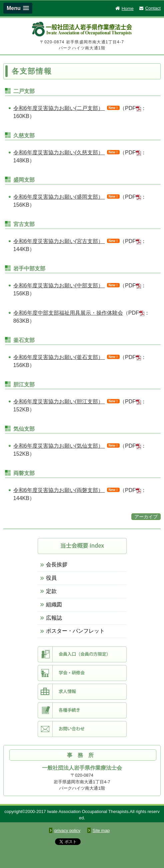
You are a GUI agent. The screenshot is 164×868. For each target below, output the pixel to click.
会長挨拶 (57, 564)
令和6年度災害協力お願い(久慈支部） (59, 152)
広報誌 (54, 618)
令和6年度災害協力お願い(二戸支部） (59, 108)
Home (124, 8)
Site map (101, 830)
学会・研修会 (82, 673)
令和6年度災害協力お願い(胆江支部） (59, 401)
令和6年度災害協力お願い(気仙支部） (59, 446)
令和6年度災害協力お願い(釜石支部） (59, 357)
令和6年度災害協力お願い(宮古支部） (59, 241)
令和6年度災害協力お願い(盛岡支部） (59, 197)
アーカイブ (146, 517)
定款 (51, 591)
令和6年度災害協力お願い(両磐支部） (59, 490)
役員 (51, 578)
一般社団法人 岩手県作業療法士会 (82, 30)
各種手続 (82, 710)
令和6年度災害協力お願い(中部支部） (59, 285)
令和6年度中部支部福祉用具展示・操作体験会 (68, 313)
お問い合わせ (82, 729)
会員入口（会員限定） (82, 654)
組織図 (54, 604)
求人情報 (82, 692)
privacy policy (67, 830)
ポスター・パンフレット (75, 631)
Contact (150, 8)
